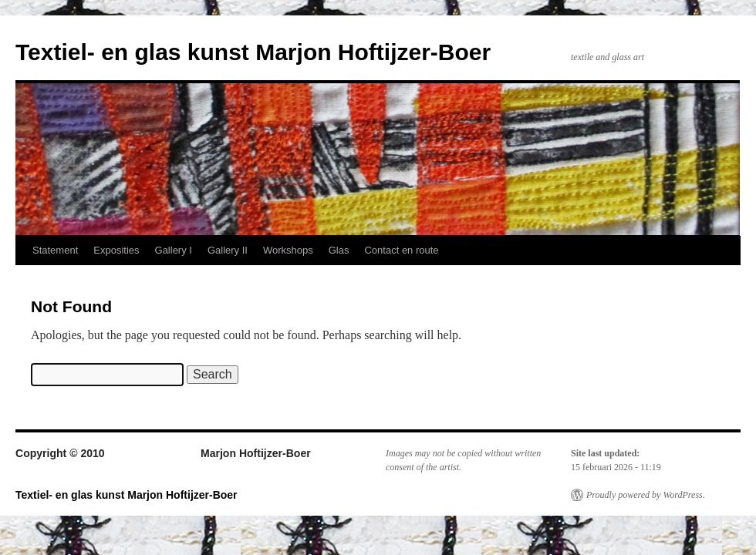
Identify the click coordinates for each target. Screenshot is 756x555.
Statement (55, 250)
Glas (339, 250)
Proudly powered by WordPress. (646, 495)
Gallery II (228, 250)
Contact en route (401, 250)
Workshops (288, 250)
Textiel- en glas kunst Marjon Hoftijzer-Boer (253, 52)
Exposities (116, 250)
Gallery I (174, 250)
